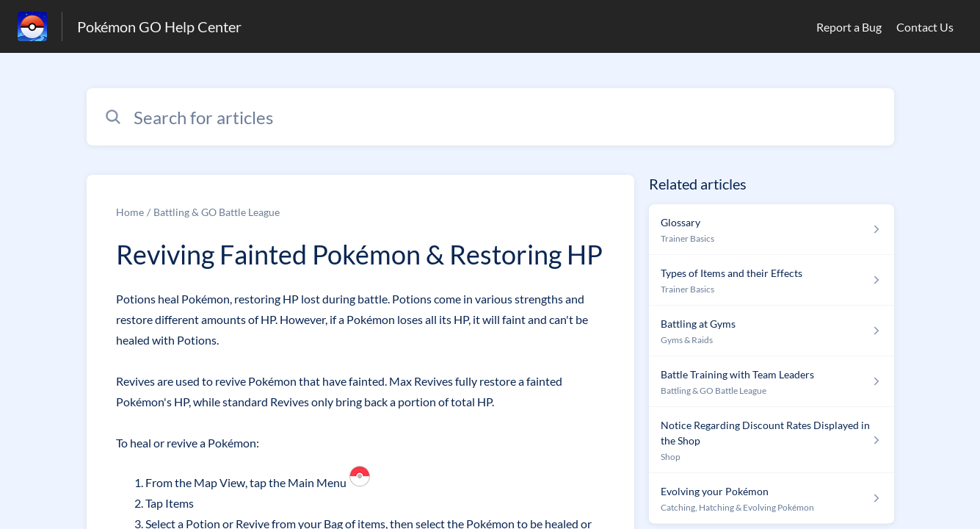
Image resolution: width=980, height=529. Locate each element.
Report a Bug (849, 27)
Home (130, 212)
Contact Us (925, 27)
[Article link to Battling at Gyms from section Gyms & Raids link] (771, 331)
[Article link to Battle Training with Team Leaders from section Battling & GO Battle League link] (771, 382)
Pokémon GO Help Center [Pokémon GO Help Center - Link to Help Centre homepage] (159, 26)
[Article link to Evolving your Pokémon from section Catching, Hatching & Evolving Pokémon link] (771, 499)
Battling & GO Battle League (217, 212)
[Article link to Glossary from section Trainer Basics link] (771, 230)
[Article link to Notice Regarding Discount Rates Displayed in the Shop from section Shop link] (771, 440)
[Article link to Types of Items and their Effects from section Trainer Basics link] (771, 280)
